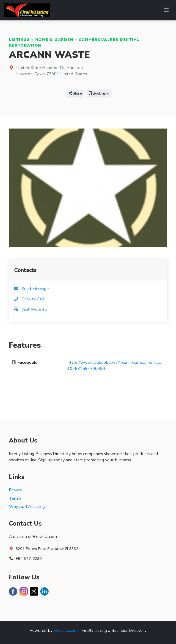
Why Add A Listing (27, 507)
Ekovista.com (66, 630)
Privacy (16, 490)
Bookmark (99, 93)
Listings (19, 40)
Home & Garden (54, 40)
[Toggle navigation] (166, 10)
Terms (15, 498)
